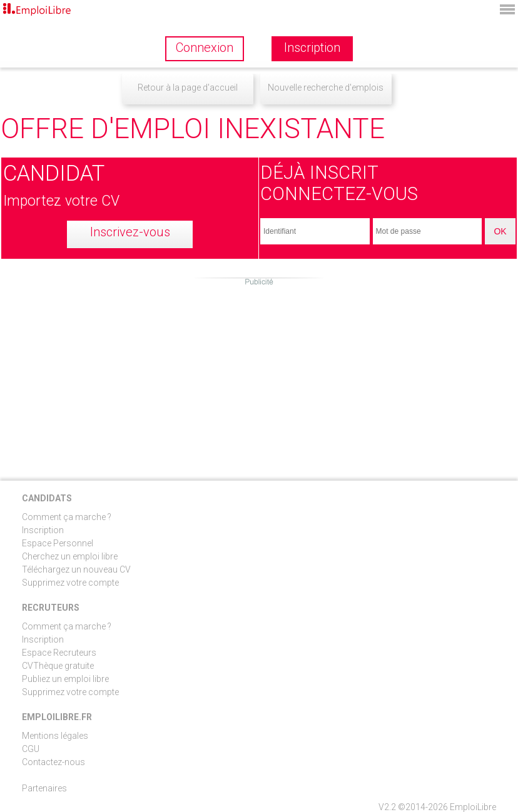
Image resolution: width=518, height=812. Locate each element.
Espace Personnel (58, 543)
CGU (31, 749)
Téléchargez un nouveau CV (76, 569)
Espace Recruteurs (59, 653)
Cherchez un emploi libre (70, 556)
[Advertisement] (259, 374)
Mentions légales (55, 736)
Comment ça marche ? (67, 517)
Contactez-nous (53, 762)
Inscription (43, 530)
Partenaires (44, 788)
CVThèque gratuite (58, 666)
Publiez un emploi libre (65, 679)
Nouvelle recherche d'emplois (326, 88)
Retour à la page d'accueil (188, 88)
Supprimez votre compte (70, 583)
